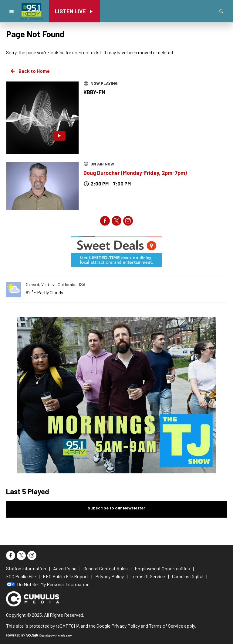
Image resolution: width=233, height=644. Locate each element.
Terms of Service (166, 626)
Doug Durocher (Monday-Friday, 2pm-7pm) (135, 173)
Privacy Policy (126, 626)
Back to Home (30, 71)
